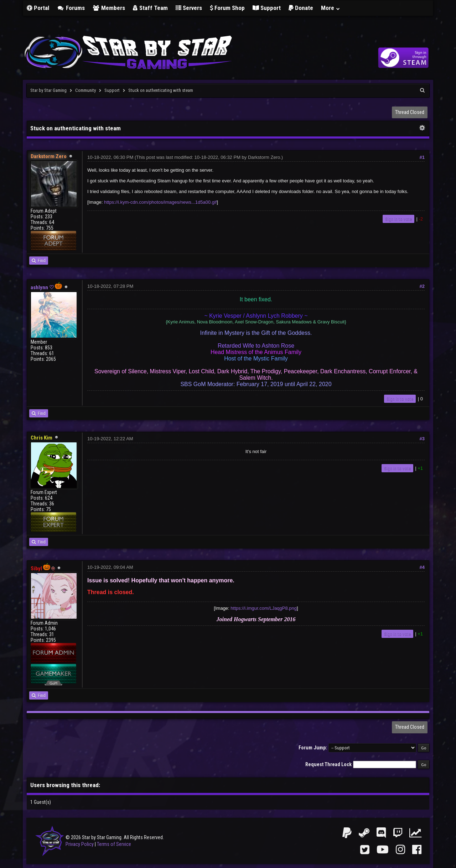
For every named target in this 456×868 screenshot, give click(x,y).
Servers (189, 8)
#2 (422, 286)
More (331, 8)
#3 (422, 439)
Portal (38, 8)
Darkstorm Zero (264, 157)
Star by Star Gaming (48, 90)
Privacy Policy (80, 844)
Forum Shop (227, 8)
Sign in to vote (398, 219)
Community (85, 90)
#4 (422, 567)
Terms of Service (114, 844)
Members (109, 8)
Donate (301, 8)
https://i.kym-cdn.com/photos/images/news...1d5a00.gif (160, 202)
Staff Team (150, 8)
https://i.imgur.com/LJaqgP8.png (264, 608)
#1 (422, 157)
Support (267, 8)
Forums (71, 8)
